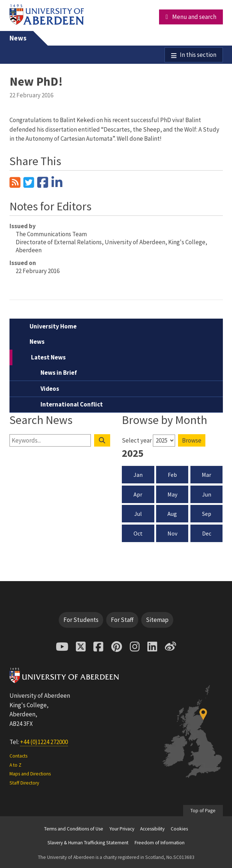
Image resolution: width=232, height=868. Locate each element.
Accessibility (152, 829)
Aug (172, 514)
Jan (138, 475)
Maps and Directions (30, 774)
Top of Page (203, 811)
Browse (192, 440)
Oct (138, 533)
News (18, 38)
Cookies (179, 829)
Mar (206, 475)
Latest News (48, 357)
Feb (172, 475)
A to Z (16, 765)
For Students (81, 620)
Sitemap (157, 620)
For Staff (122, 620)
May (172, 494)
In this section (198, 55)
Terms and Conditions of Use (74, 829)
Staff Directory (24, 783)
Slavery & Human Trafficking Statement (88, 843)
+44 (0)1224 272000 (44, 742)
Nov (172, 533)
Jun (207, 494)
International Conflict (72, 404)
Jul (138, 514)
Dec (207, 533)
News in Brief (59, 373)
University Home (53, 326)
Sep (207, 514)
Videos (50, 389)
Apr (138, 494)
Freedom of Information (160, 843)
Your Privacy (122, 829)
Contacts (18, 756)
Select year (137, 440)
